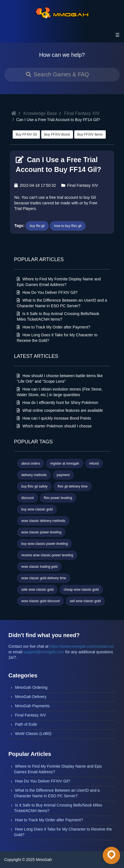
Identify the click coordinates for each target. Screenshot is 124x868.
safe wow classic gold (37, 590)
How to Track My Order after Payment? (54, 327)
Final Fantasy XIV (82, 113)
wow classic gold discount (40, 601)
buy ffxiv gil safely (34, 486)
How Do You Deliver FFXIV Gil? (47, 292)
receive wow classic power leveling (47, 555)
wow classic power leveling (41, 532)
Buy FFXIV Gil (26, 134)
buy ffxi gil (37, 226)
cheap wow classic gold (81, 590)
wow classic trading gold (39, 567)
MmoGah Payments (32, 706)
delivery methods (34, 475)
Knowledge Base (40, 113)
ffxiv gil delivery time (73, 486)
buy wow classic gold (37, 509)
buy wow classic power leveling (45, 544)
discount (28, 498)
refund (94, 463)
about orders (31, 463)
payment (63, 475)
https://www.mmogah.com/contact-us (82, 646)
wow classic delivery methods (43, 521)
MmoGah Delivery (31, 697)
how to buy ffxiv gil (68, 226)
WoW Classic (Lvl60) (33, 734)
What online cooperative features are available (60, 410)
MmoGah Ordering (31, 687)
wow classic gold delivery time (44, 578)
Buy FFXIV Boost (57, 134)
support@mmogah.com (44, 652)
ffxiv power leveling (58, 498)
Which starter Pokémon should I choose (54, 426)
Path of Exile (26, 724)
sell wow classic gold (85, 601)
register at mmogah (65, 463)
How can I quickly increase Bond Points (54, 418)
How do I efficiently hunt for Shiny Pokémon (57, 403)
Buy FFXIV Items (90, 134)
